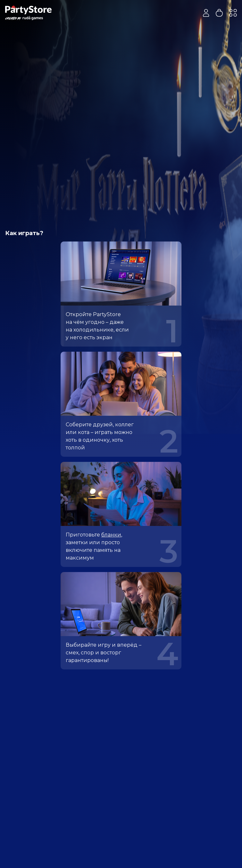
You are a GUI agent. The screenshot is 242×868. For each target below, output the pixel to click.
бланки (111, 535)
